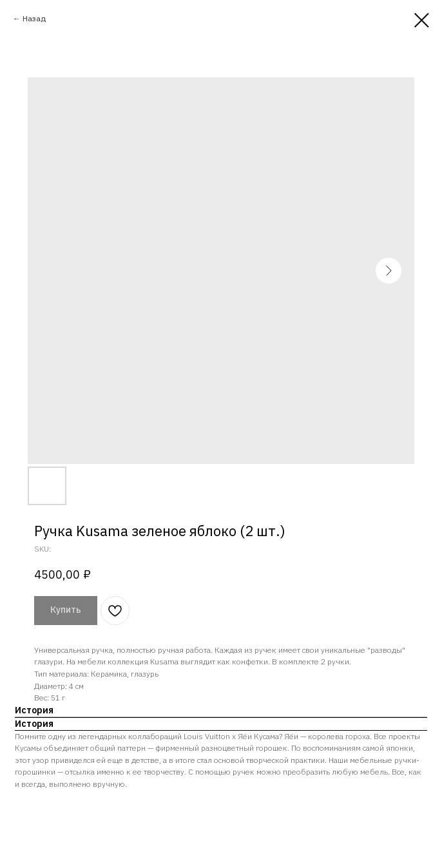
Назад (34, 18)
